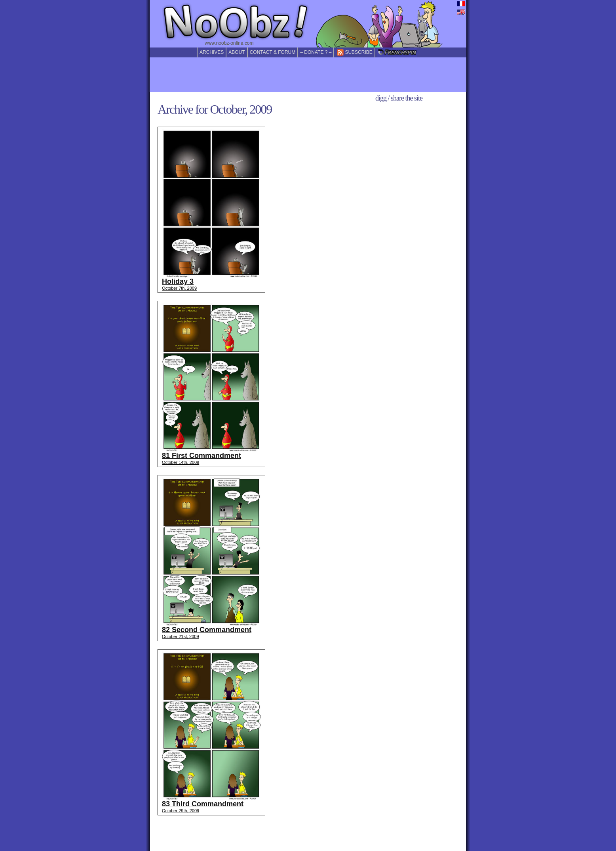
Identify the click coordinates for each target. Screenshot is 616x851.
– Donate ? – (316, 52)
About (237, 52)
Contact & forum (273, 52)
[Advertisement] (308, 75)
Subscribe (354, 52)
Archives (212, 52)
